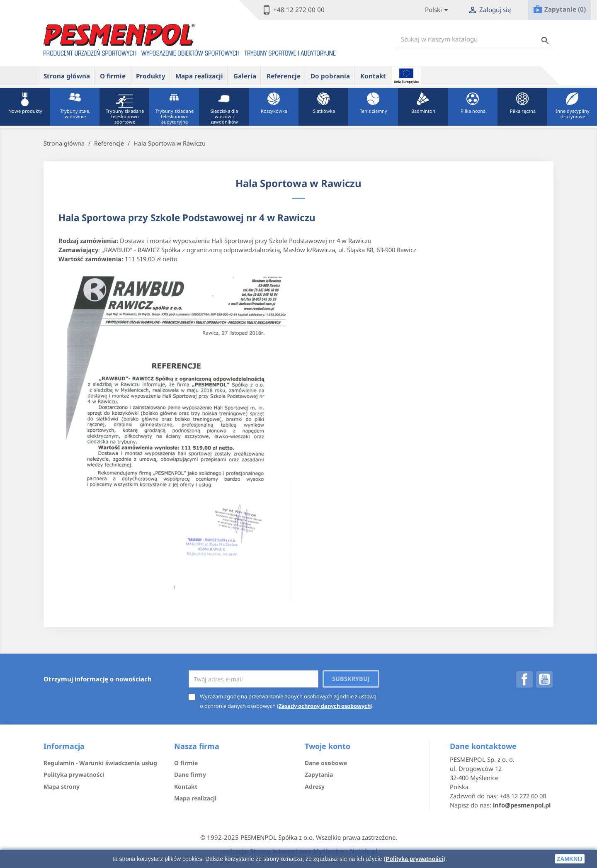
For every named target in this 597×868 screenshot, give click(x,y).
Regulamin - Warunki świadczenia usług (100, 763)
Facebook (524, 679)
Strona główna (67, 76)
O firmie (113, 76)
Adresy (315, 787)
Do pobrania (330, 76)
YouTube (544, 679)
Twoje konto (328, 746)
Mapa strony (62, 787)
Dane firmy (190, 774)
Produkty (151, 76)
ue (406, 75)
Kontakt (373, 76)
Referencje (284, 76)
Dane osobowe (326, 763)
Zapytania (319, 774)
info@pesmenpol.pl (522, 805)
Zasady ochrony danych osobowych (325, 706)
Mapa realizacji (199, 76)
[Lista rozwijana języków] (438, 10)
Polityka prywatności (414, 859)
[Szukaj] (475, 39)
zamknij (570, 859)
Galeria (245, 76)
